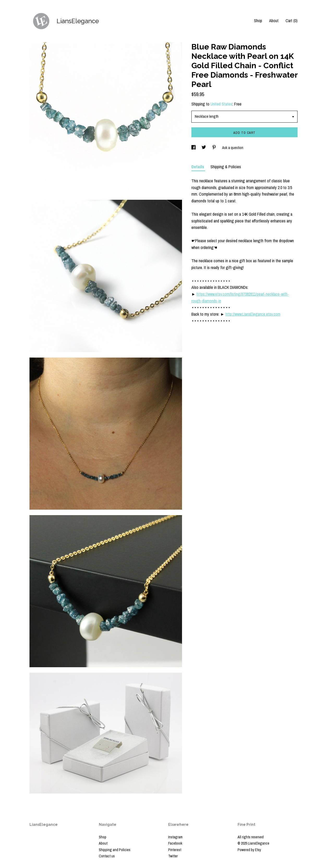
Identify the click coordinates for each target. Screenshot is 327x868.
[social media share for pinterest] (214, 148)
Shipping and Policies (115, 850)
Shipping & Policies (226, 167)
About (274, 21)
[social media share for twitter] (204, 148)
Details (198, 167)
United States (221, 104)
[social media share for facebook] (194, 148)
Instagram (175, 837)
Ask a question (233, 148)
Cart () (292, 21)
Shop (258, 21)
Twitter (173, 856)
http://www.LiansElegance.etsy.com (253, 314)
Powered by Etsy (249, 850)
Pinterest (175, 850)
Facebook (175, 843)
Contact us (107, 856)
